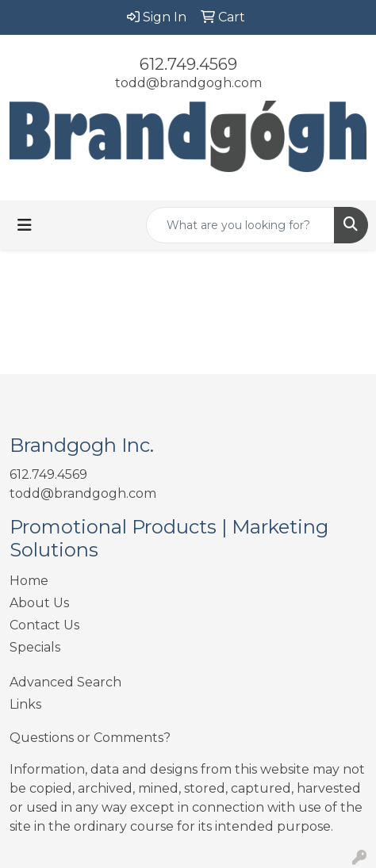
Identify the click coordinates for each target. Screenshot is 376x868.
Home (29, 581)
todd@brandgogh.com (188, 83)
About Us (39, 603)
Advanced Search (65, 682)
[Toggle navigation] (25, 225)
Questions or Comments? (90, 738)
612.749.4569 (188, 64)
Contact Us (44, 625)
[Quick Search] (240, 225)
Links (25, 704)
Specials (35, 647)
